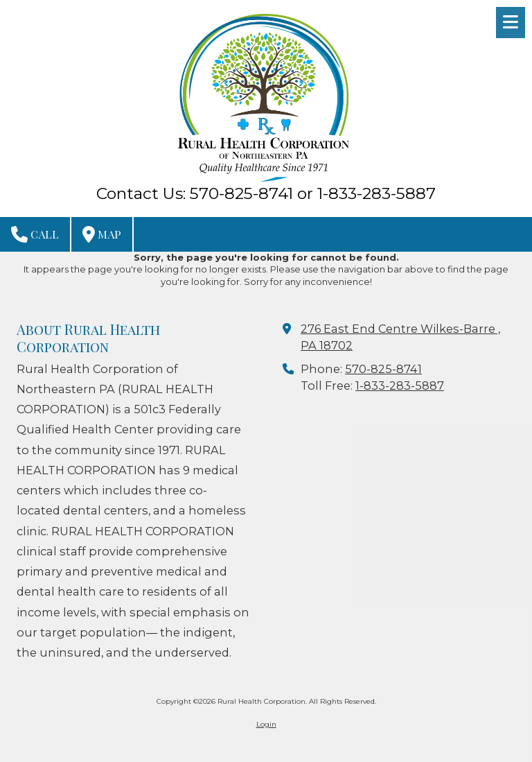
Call (35, 234)
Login (266, 724)
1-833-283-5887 (400, 386)
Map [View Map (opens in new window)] (102, 234)
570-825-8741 (383, 369)
